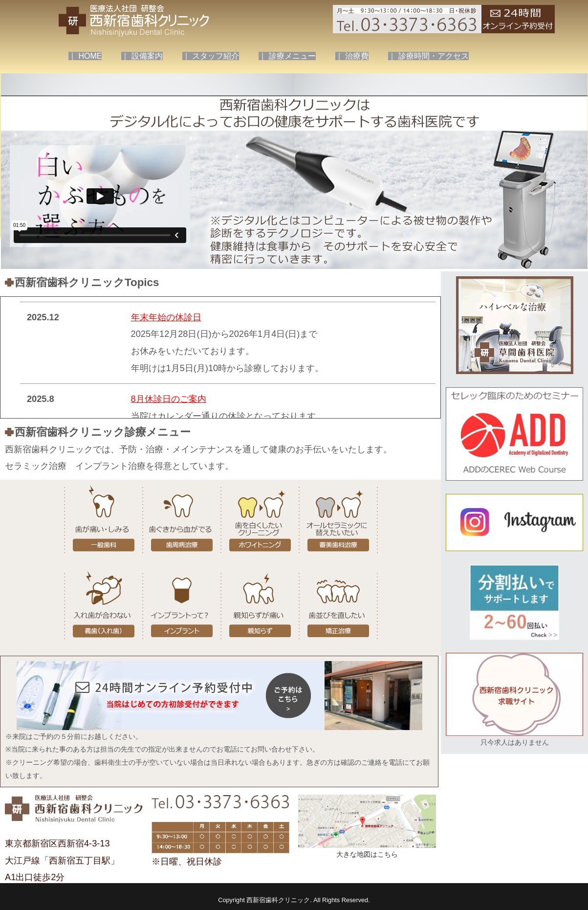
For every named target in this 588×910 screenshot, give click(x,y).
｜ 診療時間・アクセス (428, 56)
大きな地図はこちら (367, 854)
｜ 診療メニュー (287, 56)
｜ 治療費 (352, 56)
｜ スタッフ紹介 (211, 56)
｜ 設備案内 (142, 56)
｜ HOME (85, 56)
